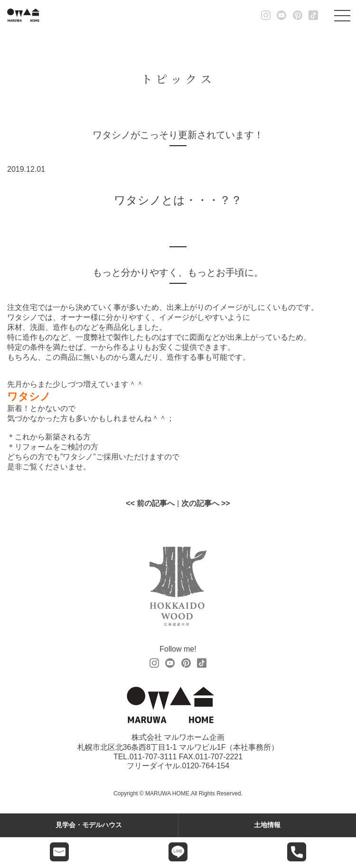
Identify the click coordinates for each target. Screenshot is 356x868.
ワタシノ (29, 397)
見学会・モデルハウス (89, 825)
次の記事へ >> (206, 503)
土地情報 (267, 825)
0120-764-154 (206, 766)
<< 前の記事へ (150, 503)
